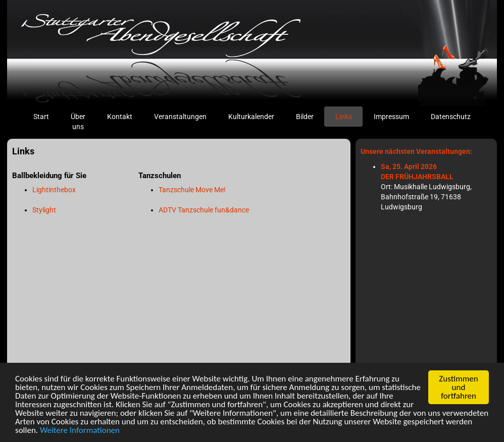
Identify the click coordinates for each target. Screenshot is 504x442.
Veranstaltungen (180, 117)
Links (344, 117)
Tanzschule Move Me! (192, 190)
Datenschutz (451, 117)
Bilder (305, 117)
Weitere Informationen (80, 431)
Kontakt (120, 117)
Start (46, 116)
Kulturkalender (251, 117)
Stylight (44, 210)
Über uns (78, 122)
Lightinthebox (54, 190)
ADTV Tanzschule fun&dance (204, 210)
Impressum (391, 117)
